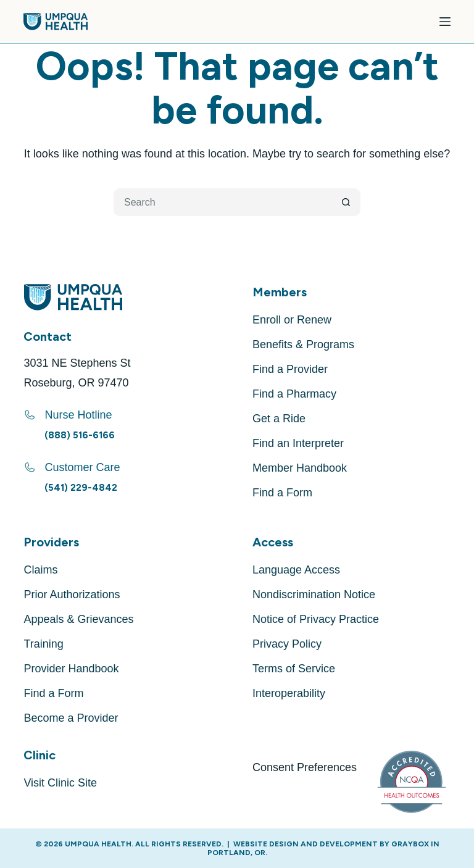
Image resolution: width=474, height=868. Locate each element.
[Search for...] (223, 202)
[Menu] (445, 22)
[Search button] (347, 202)
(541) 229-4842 (81, 488)
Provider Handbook (71, 669)
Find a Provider (290, 369)
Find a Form (282, 493)
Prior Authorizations (72, 595)
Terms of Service (294, 669)
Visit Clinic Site (60, 783)
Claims (40, 570)
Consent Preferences (305, 767)
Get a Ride (279, 419)
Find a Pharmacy (294, 394)
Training (43, 644)
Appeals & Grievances (78, 619)
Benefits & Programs (303, 344)
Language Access (296, 570)
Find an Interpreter (298, 443)
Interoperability (289, 693)
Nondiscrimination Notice (314, 595)
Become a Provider (71, 718)
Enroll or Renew (292, 320)
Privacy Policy (287, 644)
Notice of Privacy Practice (316, 619)
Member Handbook (300, 468)
